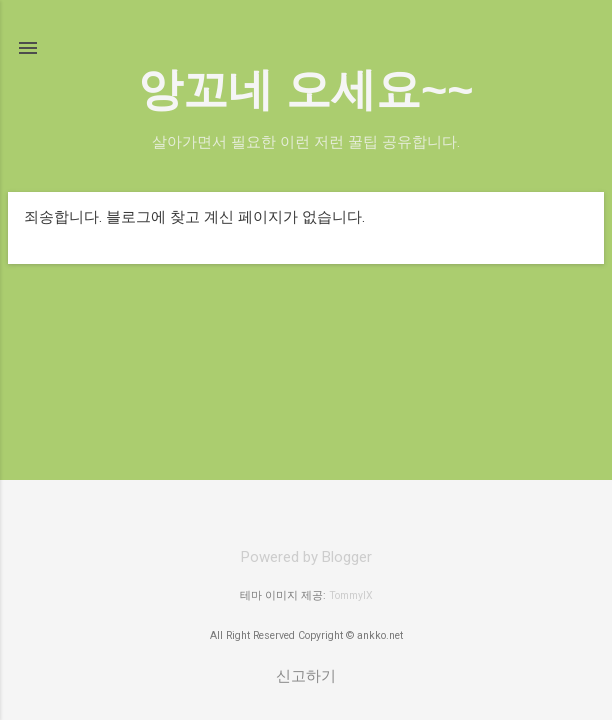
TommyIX (351, 595)
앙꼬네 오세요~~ (305, 89)
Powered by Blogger (306, 557)
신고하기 (306, 676)
